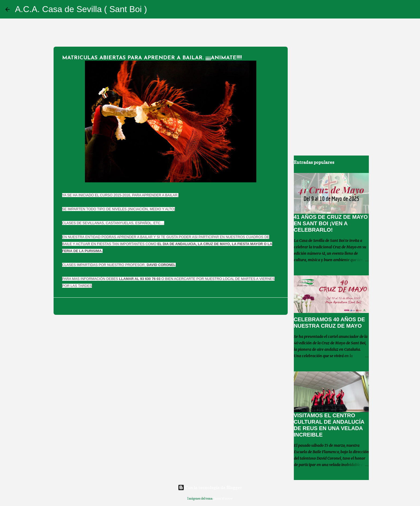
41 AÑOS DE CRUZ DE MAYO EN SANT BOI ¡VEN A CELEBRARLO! (331, 223)
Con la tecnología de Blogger (210, 487)
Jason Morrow (223, 498)
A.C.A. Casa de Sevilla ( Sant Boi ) (81, 9)
